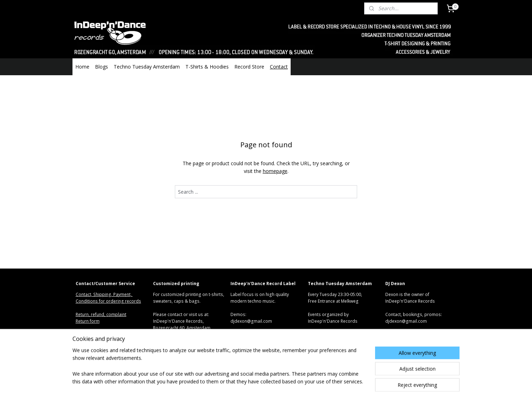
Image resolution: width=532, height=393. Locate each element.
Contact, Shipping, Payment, (104, 294)
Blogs (102, 67)
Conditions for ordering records (108, 301)
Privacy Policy (89, 342)
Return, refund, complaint (101, 314)
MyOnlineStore (344, 380)
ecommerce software (282, 380)
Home (82, 67)
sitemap (239, 380)
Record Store (249, 67)
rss (254, 380)
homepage (275, 171)
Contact (279, 67)
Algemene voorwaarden (100, 335)
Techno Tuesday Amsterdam (147, 67)
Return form (88, 321)
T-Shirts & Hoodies (207, 67)
